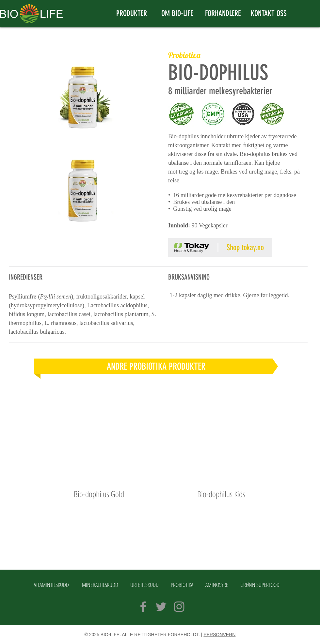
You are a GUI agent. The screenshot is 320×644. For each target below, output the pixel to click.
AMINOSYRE (217, 585)
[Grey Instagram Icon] (179, 607)
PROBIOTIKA (182, 585)
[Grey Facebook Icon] (143, 607)
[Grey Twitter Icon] (161, 607)
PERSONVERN (219, 635)
